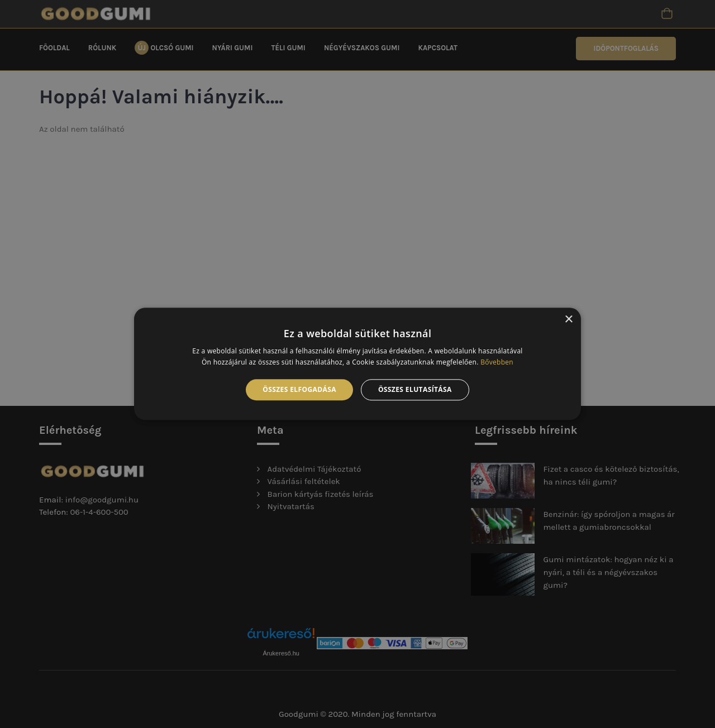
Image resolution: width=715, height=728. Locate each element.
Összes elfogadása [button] (299, 389)
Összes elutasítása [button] (415, 389)
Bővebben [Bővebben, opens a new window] (497, 363)
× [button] (568, 320)
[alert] (357, 364)
